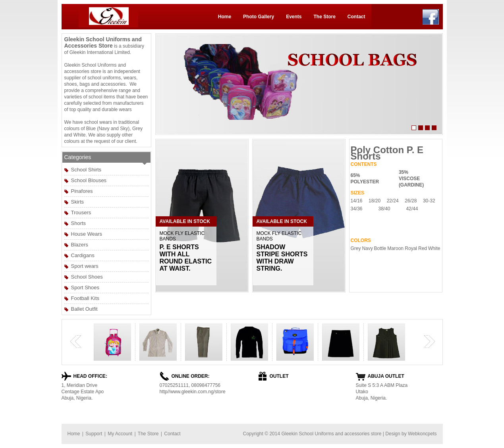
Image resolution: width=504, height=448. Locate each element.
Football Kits (85, 298)
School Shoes (87, 277)
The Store (324, 17)
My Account (120, 434)
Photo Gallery (259, 17)
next (429, 342)
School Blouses (89, 180)
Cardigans (83, 255)
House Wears (87, 234)
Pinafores (82, 191)
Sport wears (85, 266)
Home (225, 17)
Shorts (79, 223)
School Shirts (86, 170)
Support (94, 434)
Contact (356, 17)
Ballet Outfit (84, 309)
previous (76, 342)
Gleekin (289, 434)
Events (294, 17)
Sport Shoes (85, 287)
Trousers (81, 212)
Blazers (80, 245)
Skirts (78, 202)
